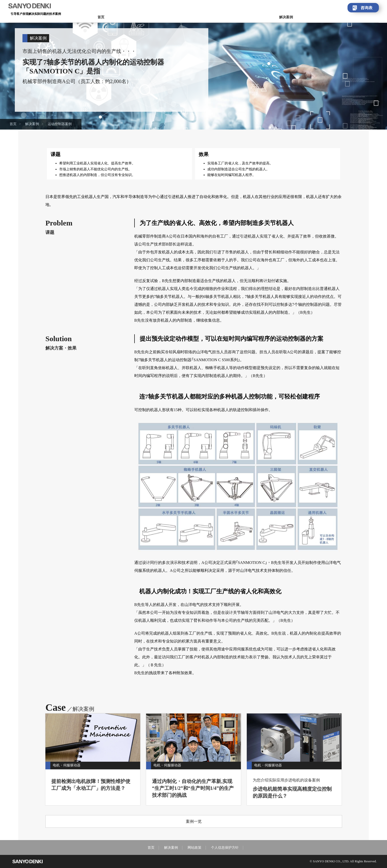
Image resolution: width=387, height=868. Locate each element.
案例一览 (194, 821)
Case (70, 707)
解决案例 (286, 17)
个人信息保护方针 (225, 848)
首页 (101, 17)
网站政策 (194, 848)
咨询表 (367, 8)
